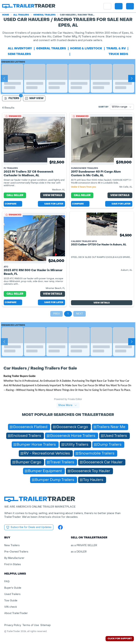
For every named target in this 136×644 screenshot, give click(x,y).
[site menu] (107, 6)
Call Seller (15, 195)
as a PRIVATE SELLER (84, 545)
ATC (6, 267)
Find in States (13, 564)
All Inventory (20, 48)
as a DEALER (79, 552)
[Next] (132, 78)
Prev (56, 314)
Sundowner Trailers (85, 168)
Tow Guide (11, 601)
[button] (119, 6)
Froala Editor (75, 399)
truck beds (118, 54)
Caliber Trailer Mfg (84, 241)
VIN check (11, 607)
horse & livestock (86, 48)
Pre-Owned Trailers (16, 552)
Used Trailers (12, 594)
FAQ (7, 582)
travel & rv (116, 48)
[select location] (119, 6)
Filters (12, 98)
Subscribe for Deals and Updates (29, 527)
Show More (68, 405)
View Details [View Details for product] (53, 195)
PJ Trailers (11, 168)
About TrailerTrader (16, 613)
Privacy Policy (13, 625)
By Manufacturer (14, 558)
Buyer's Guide (13, 588)
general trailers (51, 48)
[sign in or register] (130, 6)
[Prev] (4, 78)
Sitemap (46, 625)
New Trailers (12, 545)
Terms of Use (31, 625)
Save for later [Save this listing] (51, 204)
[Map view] (34, 98)
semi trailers (19, 54)
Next (80, 314)
